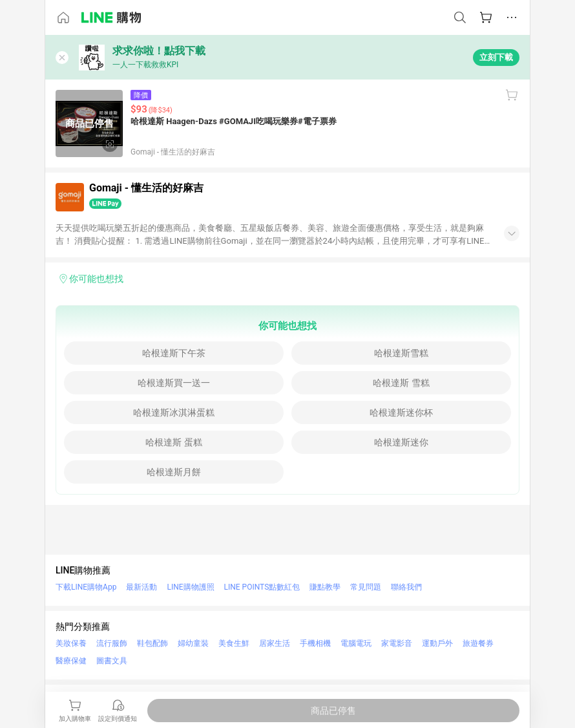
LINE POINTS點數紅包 (262, 587)
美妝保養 (71, 643)
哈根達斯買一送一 (174, 383)
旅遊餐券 (478, 643)
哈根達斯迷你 (401, 442)
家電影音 (397, 643)
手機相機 (315, 643)
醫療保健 (71, 661)
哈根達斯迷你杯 (401, 412)
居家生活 (275, 643)
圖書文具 (112, 661)
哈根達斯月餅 (174, 472)
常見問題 (366, 587)
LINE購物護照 (190, 587)
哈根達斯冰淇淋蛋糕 (174, 412)
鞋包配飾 (152, 643)
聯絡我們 (406, 587)
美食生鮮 (234, 643)
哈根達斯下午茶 (174, 353)
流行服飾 (112, 643)
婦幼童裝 (193, 643)
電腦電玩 (356, 643)
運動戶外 (437, 643)
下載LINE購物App (86, 587)
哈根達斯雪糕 (401, 353)
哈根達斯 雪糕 (401, 383)
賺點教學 (325, 587)
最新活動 (141, 587)
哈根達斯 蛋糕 (173, 442)
